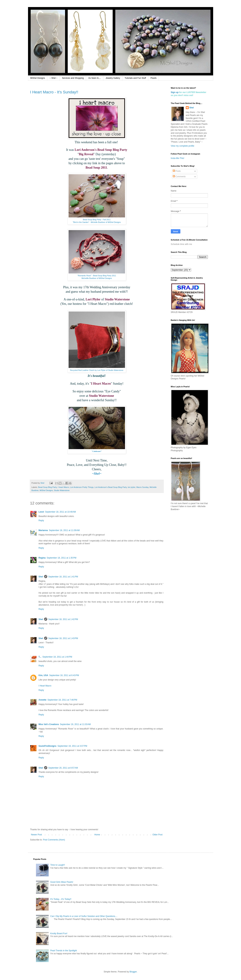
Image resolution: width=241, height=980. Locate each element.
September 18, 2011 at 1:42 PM (63, 619)
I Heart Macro (45, 686)
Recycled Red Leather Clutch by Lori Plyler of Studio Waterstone (97, 370)
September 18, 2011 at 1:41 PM (63, 577)
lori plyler (132, 487)
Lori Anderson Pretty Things (82, 487)
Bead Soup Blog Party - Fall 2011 (97, 220)
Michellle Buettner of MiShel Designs (97, 278)
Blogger (133, 972)
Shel (41, 577)
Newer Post (36, 835)
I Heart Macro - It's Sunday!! (54, 92)
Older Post (158, 835)
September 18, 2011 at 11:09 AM (64, 530)
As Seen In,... (95, 78)
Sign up (175, 92)
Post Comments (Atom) (54, 840)
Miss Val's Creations (49, 724)
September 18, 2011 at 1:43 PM (63, 638)
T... (40, 657)
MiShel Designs (38, 78)
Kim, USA (43, 675)
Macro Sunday (143, 487)
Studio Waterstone (62, 490)
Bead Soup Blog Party (47, 487)
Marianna (43, 530)
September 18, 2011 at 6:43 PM (64, 675)
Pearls (154, 78)
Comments (179, 177)
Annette (43, 700)
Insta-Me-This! (178, 158)
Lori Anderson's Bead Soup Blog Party (111, 487)
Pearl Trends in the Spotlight (64, 951)
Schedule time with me (181, 244)
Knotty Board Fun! (59, 933)
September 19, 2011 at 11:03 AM (75, 724)
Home (97, 835)
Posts (177, 171)
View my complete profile (183, 146)
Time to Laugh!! (58, 865)
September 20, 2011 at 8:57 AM (63, 768)
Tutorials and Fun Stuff (135, 78)
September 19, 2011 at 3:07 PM (72, 746)
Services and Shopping (73, 78)
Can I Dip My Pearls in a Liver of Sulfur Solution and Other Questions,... (84, 916)
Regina (42, 558)
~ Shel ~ (54, 78)
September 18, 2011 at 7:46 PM (62, 700)
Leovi (41, 512)
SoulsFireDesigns (48, 746)
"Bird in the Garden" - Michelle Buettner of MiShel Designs (97, 222)
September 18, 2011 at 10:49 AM (60, 512)
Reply (41, 520)
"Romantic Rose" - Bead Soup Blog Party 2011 (97, 276)
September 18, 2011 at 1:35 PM (62, 558)
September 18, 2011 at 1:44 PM (57, 657)
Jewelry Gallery (113, 78)
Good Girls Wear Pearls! (62, 882)
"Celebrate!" (97, 451)
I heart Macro (63, 487)
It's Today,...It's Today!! (61, 899)
